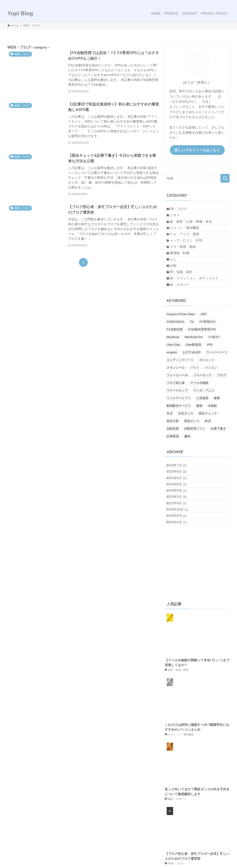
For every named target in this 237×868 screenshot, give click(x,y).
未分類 (175, 297)
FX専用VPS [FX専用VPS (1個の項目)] (207, 365)
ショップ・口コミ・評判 (188, 259)
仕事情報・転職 (182, 278)
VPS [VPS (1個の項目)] (210, 388)
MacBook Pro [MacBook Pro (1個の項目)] (194, 380)
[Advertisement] (197, 639)
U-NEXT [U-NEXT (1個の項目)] (214, 380)
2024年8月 (180, 529)
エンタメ (177, 220)
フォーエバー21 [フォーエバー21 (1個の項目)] (177, 418)
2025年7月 (180, 510)
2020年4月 (180, 597)
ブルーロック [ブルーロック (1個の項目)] (203, 418)
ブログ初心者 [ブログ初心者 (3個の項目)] (176, 426)
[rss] (221, 3)
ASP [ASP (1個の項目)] (203, 357)
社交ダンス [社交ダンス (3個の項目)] (186, 456)
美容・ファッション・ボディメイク (196, 316)
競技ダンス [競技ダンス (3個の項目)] (192, 464)
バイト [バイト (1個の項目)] (195, 411)
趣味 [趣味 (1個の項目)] (187, 479)
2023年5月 (180, 558)
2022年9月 (180, 568)
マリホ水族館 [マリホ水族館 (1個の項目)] (199, 426)
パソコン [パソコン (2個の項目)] (211, 411)
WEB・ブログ (181, 210)
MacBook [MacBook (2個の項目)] (173, 380)
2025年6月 (180, 520)
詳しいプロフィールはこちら (197, 150)
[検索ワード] (197, 178)
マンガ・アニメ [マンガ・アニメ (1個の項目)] (204, 433)
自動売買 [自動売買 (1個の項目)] (173, 472)
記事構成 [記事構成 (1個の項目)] (173, 479)
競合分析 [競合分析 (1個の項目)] (173, 464)
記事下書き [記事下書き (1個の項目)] (218, 472)
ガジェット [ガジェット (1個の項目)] (207, 403)
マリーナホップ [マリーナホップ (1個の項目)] (177, 433)
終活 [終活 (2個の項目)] (208, 464)
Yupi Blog (20, 13)
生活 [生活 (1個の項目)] (170, 456)
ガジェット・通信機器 (187, 239)
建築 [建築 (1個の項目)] (199, 449)
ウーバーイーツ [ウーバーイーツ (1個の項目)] (217, 395)
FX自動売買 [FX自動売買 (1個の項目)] (175, 372)
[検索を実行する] (225, 178)
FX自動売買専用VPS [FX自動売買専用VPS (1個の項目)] (202, 372)
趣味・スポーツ (182, 326)
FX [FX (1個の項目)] (192, 365)
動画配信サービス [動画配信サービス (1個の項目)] (179, 449)
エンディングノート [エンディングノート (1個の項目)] (180, 403)
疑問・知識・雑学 (184, 307)
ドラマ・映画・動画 (185, 268)
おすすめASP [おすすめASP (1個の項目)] (192, 395)
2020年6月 (180, 587)
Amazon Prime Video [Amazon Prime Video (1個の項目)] (181, 357)
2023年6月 (180, 548)
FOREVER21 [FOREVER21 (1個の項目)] (176, 365)
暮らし (175, 287)
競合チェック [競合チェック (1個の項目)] (208, 456)
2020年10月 (181, 577)
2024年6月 (180, 539)
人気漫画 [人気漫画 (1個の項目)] (202, 441)
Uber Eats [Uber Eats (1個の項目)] (173, 388)
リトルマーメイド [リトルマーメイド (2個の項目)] (179, 441)
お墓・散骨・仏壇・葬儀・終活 (193, 230)
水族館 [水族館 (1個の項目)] (212, 449)
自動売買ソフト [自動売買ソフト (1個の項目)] (195, 472)
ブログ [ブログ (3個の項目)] (222, 418)
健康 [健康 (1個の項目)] (217, 441)
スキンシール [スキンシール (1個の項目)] (176, 411)
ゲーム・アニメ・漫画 (187, 249)
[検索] (227, 3)
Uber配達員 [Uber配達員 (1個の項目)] (193, 388)
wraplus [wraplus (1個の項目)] (172, 395)
